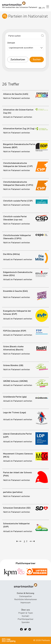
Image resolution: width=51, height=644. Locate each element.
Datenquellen (25, 596)
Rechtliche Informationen (26, 599)
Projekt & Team (26, 613)
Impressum (25, 603)
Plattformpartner (25, 619)
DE (40, 8)
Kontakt (25, 616)
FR (44, 8)
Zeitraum (11, 43)
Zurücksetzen (18, 59)
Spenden (26, 622)
